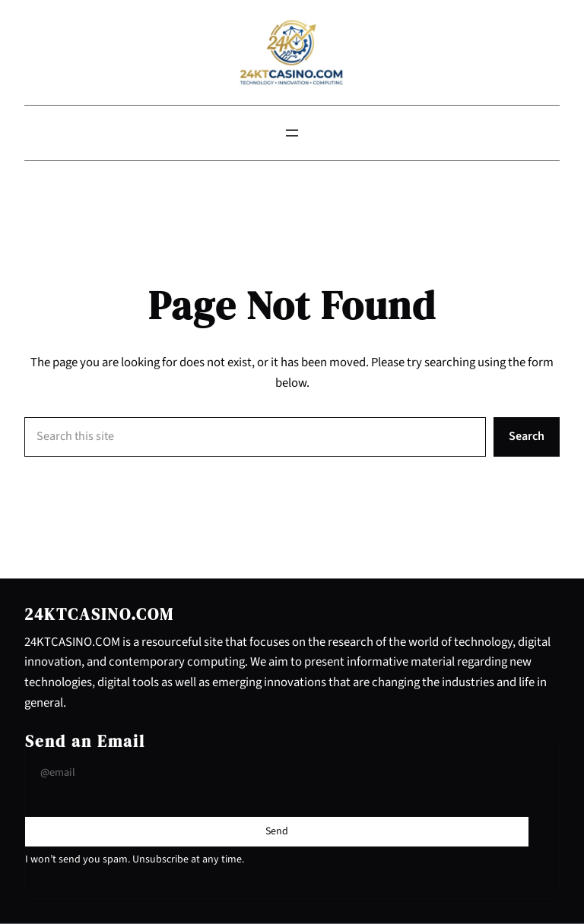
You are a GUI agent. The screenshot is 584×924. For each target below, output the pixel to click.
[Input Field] (277, 773)
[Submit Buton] (277, 831)
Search (527, 436)
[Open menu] (292, 133)
